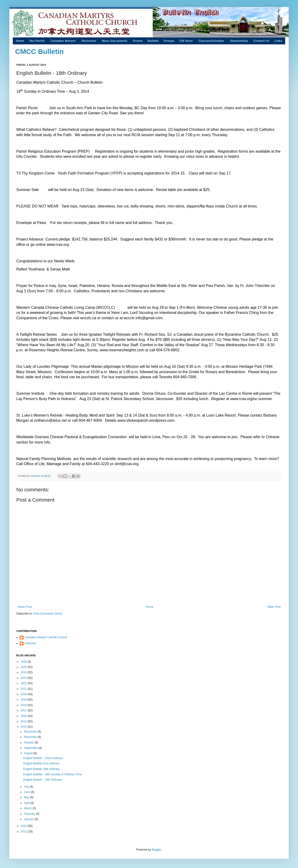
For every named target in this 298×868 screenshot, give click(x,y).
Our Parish (37, 41)
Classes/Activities (211, 41)
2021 (24, 689)
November (31, 737)
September (31, 748)
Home (20, 41)
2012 (24, 832)
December (31, 732)
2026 (24, 662)
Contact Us (261, 41)
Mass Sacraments (115, 41)
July (27, 787)
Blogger (156, 850)
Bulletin (153, 41)
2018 (24, 705)
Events (138, 41)
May (27, 797)
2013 (24, 826)
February (30, 814)
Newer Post (25, 607)
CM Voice (186, 41)
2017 (24, 710)
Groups (169, 41)
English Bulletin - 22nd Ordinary (43, 758)
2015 (24, 721)
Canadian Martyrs (63, 41)
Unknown (36, 476)
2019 (24, 700)
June (27, 792)
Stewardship (239, 41)
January (29, 819)
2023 (24, 678)
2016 (24, 716)
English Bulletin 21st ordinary (41, 763)
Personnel (89, 41)
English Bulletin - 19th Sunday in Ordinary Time (52, 774)
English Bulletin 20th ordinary (41, 769)
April (27, 803)
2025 (24, 667)
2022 (24, 683)
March (28, 808)
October (29, 743)
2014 (24, 727)
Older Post (274, 607)
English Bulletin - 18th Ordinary (42, 780)
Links (278, 41)
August (29, 753)
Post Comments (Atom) (48, 614)
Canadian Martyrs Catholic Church (46, 637)
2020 (24, 694)
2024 (24, 672)
